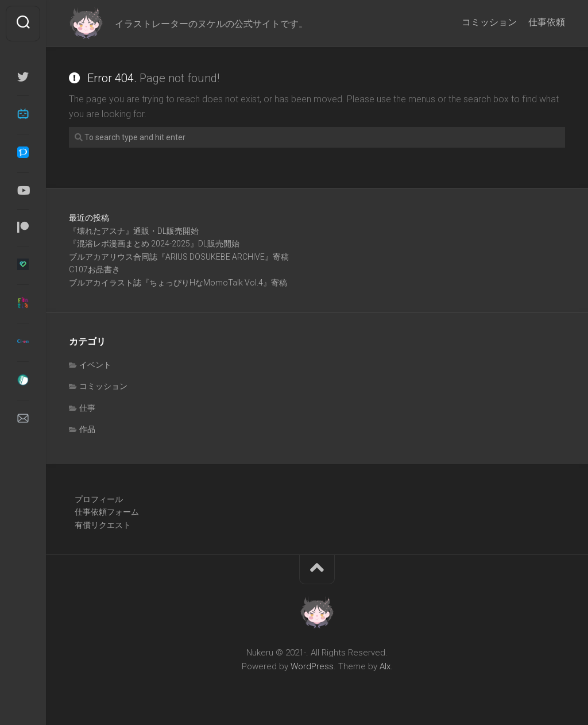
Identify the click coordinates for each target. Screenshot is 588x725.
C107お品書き (94, 269)
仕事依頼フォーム (107, 512)
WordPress (312, 666)
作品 (87, 429)
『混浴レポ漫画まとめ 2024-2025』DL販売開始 (154, 244)
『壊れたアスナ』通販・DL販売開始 (134, 231)
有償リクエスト (103, 525)
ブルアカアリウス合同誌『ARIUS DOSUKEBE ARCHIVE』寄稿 (179, 257)
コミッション (489, 22)
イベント (95, 365)
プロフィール (99, 499)
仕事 (87, 408)
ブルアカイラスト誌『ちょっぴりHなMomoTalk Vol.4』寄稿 (178, 283)
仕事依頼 (547, 22)
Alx (385, 666)
